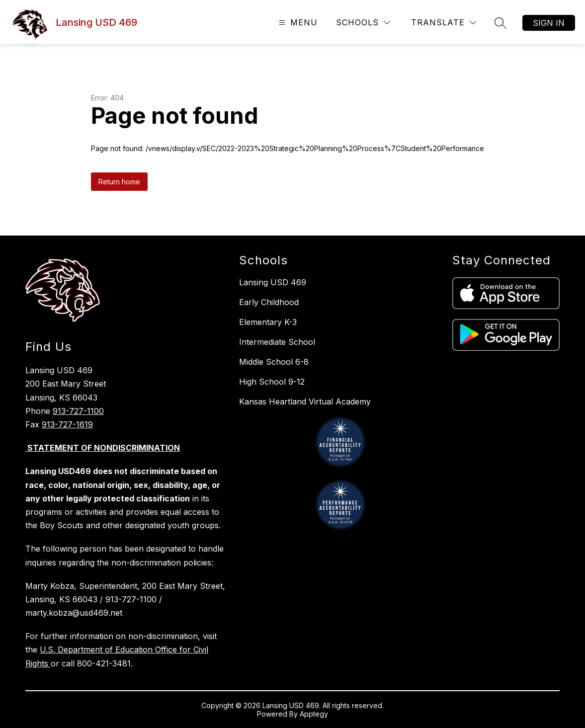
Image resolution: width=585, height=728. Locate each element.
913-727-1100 (78, 411)
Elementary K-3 (268, 322)
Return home (119, 182)
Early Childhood (269, 302)
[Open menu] (297, 23)
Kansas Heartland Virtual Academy (305, 402)
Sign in (549, 23)
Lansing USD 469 (273, 282)
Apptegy (314, 714)
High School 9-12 (272, 382)
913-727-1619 (67, 424)
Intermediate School (277, 342)
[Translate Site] (444, 23)
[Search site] (501, 23)
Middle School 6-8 (274, 362)
